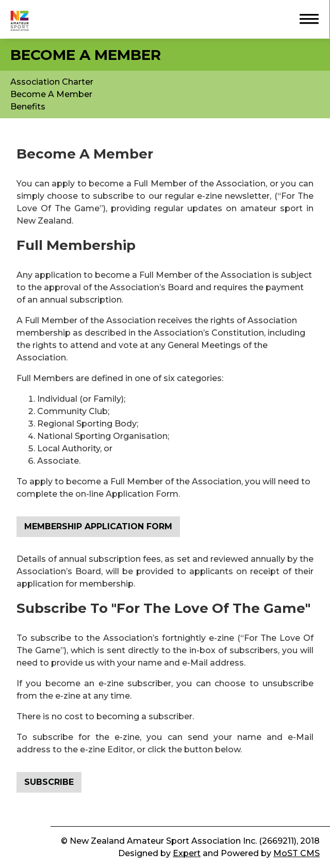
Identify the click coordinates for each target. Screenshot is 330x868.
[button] (304, 18)
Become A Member (51, 94)
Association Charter (52, 82)
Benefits (28, 107)
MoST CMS (296, 853)
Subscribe (49, 782)
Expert (187, 853)
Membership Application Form (98, 526)
